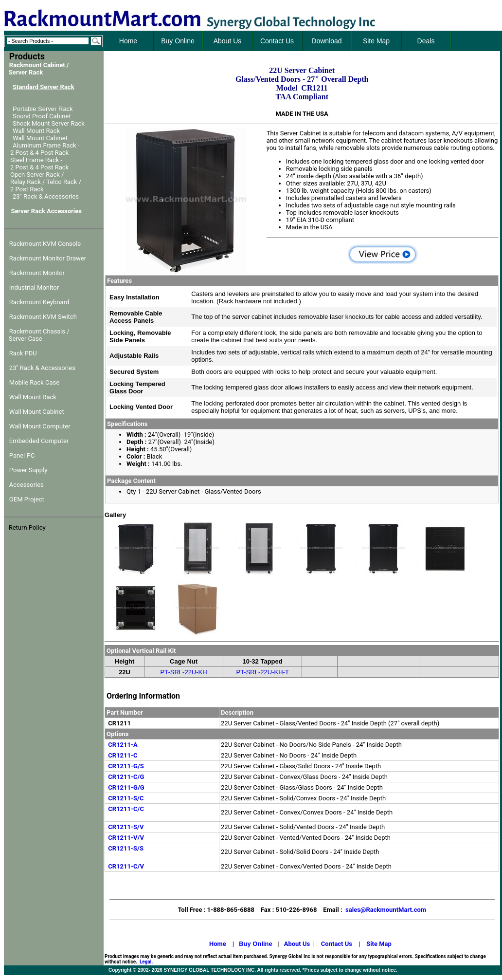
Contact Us (337, 944)
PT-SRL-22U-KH (184, 672)
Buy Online (256, 944)
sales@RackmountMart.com (386, 910)
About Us (297, 944)
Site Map (379, 944)
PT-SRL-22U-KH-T (262, 672)
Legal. (146, 962)
